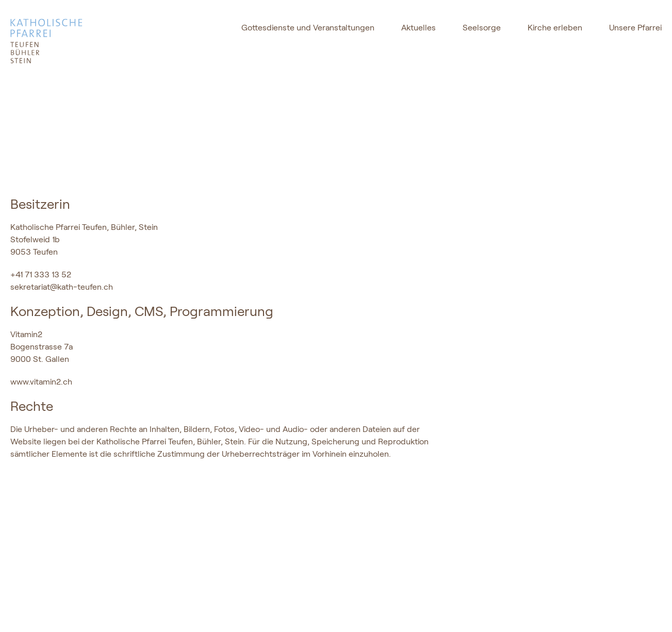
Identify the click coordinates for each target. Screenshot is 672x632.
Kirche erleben (555, 28)
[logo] (76, 41)
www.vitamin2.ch (41, 381)
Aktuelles (419, 28)
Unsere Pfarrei (635, 28)
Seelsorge (482, 28)
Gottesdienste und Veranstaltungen (308, 28)
